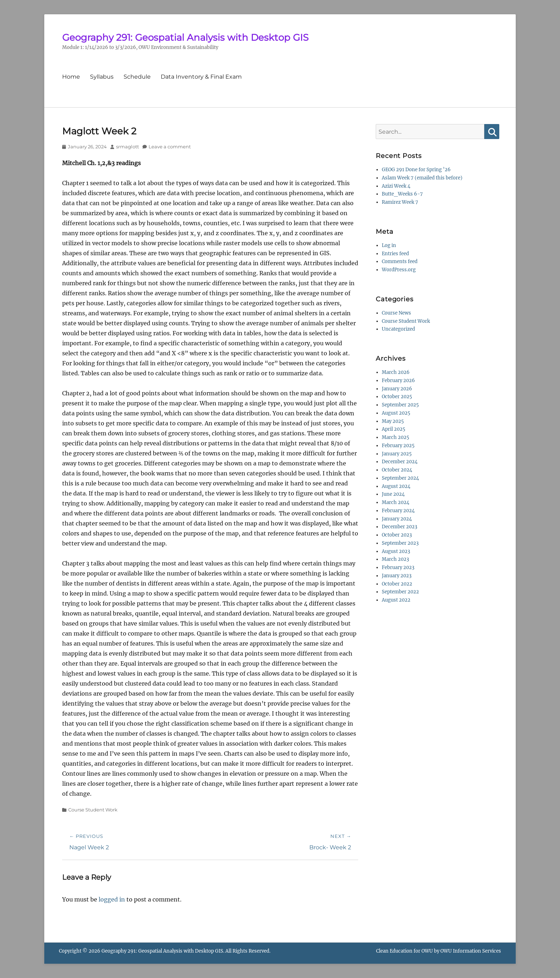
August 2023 (396, 551)
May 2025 (393, 421)
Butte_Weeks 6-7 (402, 194)
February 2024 (398, 511)
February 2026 (398, 381)
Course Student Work (93, 810)
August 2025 (396, 413)
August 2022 (396, 600)
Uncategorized (398, 329)
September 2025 (400, 405)
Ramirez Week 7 (400, 202)
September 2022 (400, 592)
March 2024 (396, 502)
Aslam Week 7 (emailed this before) (422, 178)
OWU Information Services (471, 951)
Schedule (137, 77)
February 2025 (398, 446)
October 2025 (397, 397)
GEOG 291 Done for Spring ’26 (416, 170)
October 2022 (397, 584)
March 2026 (396, 372)
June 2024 (393, 494)
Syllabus (102, 77)
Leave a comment (170, 147)
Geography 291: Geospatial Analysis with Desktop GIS (185, 38)
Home (71, 77)
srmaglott (127, 147)
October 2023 (397, 535)
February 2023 (398, 567)
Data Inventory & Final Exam (201, 77)
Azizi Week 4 (396, 186)
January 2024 (397, 519)
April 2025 (394, 429)
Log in (389, 245)
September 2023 (400, 543)
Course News (396, 313)
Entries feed (395, 254)
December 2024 (400, 462)
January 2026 (397, 389)
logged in (112, 899)
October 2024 (397, 470)
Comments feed (400, 261)
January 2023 (397, 576)
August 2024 (396, 486)
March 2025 (396, 437)
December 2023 (399, 527)
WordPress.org (399, 270)
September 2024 (400, 478)
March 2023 (395, 559)
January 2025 (397, 454)
